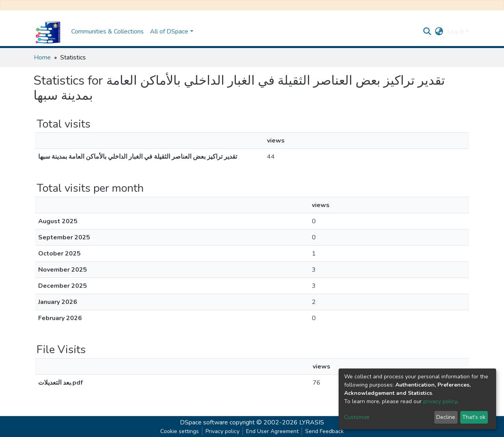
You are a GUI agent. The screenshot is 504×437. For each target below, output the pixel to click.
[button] (439, 31)
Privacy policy (222, 431)
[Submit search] (427, 31)
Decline (446, 417)
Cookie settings (180, 431)
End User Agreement (272, 431)
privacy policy (440, 401)
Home (42, 57)
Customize (357, 417)
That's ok (474, 417)
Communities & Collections (107, 31)
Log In (456, 31)
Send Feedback (324, 431)
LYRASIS (312, 422)
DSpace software (204, 422)
